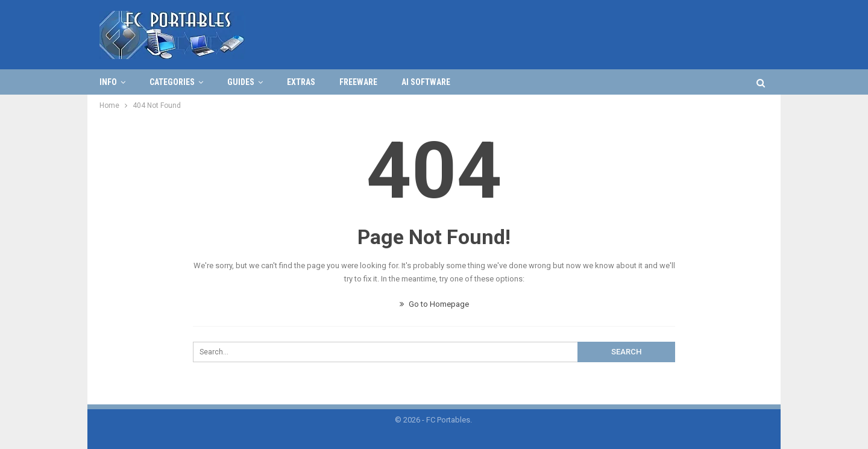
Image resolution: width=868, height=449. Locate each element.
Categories (172, 82)
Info (108, 82)
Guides (241, 82)
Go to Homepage (434, 304)
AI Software (426, 82)
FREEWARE (358, 82)
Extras (301, 82)
